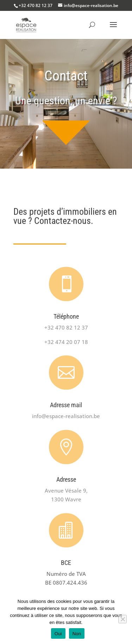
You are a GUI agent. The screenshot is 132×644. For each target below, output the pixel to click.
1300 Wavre (66, 499)
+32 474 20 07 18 (66, 342)
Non (77, 634)
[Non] (122, 619)
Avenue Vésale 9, (66, 490)
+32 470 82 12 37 (36, 5)
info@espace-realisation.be (66, 416)
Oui (58, 634)
